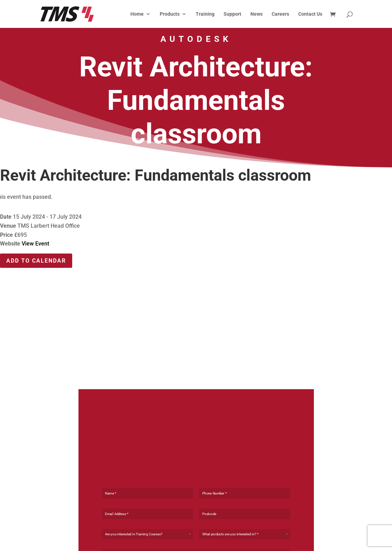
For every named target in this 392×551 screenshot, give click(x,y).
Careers (280, 14)
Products (170, 14)
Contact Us (310, 14)
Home (137, 14)
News (257, 14)
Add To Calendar (36, 261)
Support (232, 14)
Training (205, 14)
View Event (35, 244)
